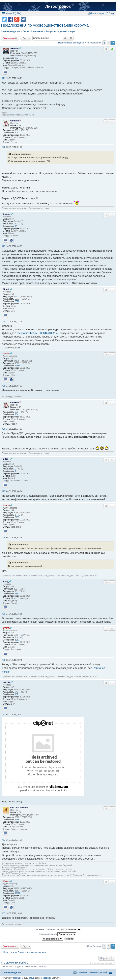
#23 (4, 246)
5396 (17, 820)
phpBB (32, 978)
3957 (17, 517)
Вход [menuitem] (111, 13)
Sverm (6, 505)
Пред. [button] (104, 43)
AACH (6, 459)
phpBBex (17, 978)
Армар (6, 214)
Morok (6, 289)
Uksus (6, 354)
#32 (4, 840)
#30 (4, 660)
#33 (4, 913)
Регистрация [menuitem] (98, 13)
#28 (4, 538)
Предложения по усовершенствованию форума (45, 25)
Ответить (9, 38)
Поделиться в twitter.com (4, 19)
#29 (4, 614)
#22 (4, 147)
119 (17, 594)
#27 (4, 491)
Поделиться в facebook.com (11, 19)
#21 (4, 78)
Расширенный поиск (71, 38)
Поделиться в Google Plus (17, 19)
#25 (4, 386)
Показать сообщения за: (58, 930)
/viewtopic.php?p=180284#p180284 (37, 333)
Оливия (14, 121)
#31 (4, 715)
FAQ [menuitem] (19, 13)
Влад (6, 582)
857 (17, 58)
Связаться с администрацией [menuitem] (92, 972)
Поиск (65, 38)
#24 (4, 322)
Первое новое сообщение (71, 43)
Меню (9, 13)
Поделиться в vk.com (23, 19)
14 (16, 226)
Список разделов (11, 972)
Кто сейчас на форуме (14, 963)
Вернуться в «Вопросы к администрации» (25, 952)
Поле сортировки (58, 934)
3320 (17, 301)
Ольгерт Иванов (19, 808)
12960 (18, 366)
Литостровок (58, 6)
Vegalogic (47, 978)
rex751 (6, 682)
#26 (4, 429)
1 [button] (109, 43)
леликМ (14, 48)
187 (17, 694)
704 (17, 133)
